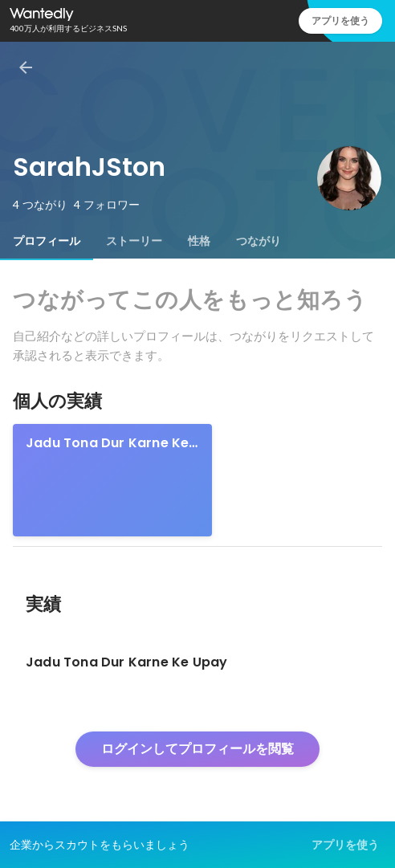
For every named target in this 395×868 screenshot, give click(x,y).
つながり (259, 241)
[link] (112, 480)
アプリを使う (340, 20)
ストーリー (134, 241)
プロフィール (47, 241)
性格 (199, 241)
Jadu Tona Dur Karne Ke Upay (107, 443)
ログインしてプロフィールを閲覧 (197, 749)
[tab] (47, 241)
